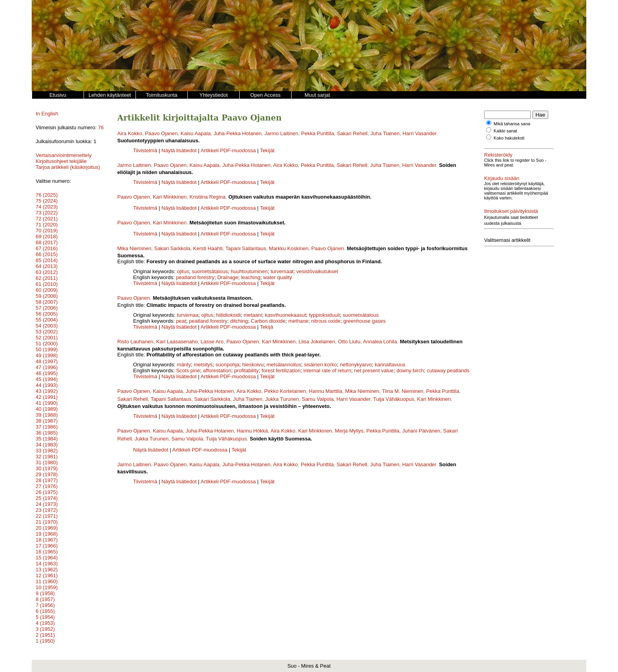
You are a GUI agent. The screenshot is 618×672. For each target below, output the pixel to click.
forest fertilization (281, 370)
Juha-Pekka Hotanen (237, 133)
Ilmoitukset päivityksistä (511, 206)
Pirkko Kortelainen (285, 391)
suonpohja (227, 365)
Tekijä (266, 327)
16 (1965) (47, 552)
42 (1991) (47, 397)
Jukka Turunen (282, 399)
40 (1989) (47, 409)
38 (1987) (47, 421)
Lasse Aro (212, 342)
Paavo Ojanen (161, 133)
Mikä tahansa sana (512, 124)
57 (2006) (47, 308)
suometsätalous (210, 271)
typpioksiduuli (324, 315)
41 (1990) (47, 403)
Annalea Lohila (380, 342)
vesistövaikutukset (317, 271)
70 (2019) (47, 231)
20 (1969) (47, 528)
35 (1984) (47, 439)
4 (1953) (45, 623)
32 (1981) (47, 457)
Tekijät (267, 150)
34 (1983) (47, 445)
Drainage (228, 277)
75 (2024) (47, 201)
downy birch (410, 370)
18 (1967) (47, 540)
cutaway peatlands (448, 370)
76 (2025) (47, 195)
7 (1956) (45, 605)
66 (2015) (47, 254)
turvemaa (188, 315)
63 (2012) (47, 272)
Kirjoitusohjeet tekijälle (61, 161)
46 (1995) (47, 373)
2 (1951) (45, 635)
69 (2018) (47, 236)
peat (181, 321)
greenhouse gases (365, 321)
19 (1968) (47, 534)
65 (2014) (47, 260)
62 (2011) (47, 278)
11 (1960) (47, 581)
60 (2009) (47, 290)
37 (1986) (47, 427)
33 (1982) (47, 451)
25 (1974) (47, 498)
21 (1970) (47, 522)
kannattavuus (390, 365)
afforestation (217, 370)
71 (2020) (47, 225)
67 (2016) (47, 248)
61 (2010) (47, 284)
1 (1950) (45, 641)
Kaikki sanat (505, 131)
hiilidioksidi (229, 315)
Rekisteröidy (498, 155)
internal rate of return (327, 370)
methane (299, 321)
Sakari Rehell (352, 133)
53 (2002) (47, 332)
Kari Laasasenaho (177, 342)
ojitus (183, 271)
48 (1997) (47, 361)
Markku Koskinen (289, 248)
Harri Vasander (420, 133)
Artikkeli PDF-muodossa (228, 150)
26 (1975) (47, 492)
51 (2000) (47, 344)
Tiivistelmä (145, 150)
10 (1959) (47, 587)
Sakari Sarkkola (172, 248)
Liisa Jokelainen (317, 342)
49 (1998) (47, 355)
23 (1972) (47, 510)
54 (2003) (47, 326)
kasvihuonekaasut (285, 315)
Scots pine (188, 370)
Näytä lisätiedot (180, 150)
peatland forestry (195, 277)
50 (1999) (47, 349)
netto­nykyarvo (356, 365)
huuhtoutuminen (249, 271)
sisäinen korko (320, 365)
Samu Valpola (318, 399)
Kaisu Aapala (196, 133)
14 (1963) (47, 564)
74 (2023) (47, 207)
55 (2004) (47, 320)
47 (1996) (47, 367)
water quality (278, 277)
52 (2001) (47, 338)
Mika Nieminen (134, 248)
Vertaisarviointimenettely (64, 155)
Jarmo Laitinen (281, 133)
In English (47, 114)
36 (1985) (47, 433)
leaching (250, 277)
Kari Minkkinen (170, 197)
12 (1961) (47, 575)
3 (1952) (45, 629)
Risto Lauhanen (135, 342)
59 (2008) (47, 296)
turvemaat (282, 271)
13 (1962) (47, 570)
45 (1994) (47, 379)
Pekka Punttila (318, 133)
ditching (239, 321)
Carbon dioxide (268, 321)
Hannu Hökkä (252, 431)
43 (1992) (47, 391)
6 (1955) (45, 611)
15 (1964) (47, 558)
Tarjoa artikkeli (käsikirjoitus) (68, 167)
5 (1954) (45, 617)
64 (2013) (47, 266)
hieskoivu (253, 365)
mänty (184, 365)
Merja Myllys (349, 431)
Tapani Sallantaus (246, 248)
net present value (374, 370)
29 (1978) (47, 474)
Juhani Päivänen (421, 431)
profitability (246, 370)
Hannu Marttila (326, 391)
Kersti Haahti (208, 248)
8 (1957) (45, 599)
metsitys (203, 365)
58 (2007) (47, 302)
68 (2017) (47, 242)
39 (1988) (47, 415)
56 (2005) (47, 314)
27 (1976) (47, 486)
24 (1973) (47, 504)
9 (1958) (45, 593)
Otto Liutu (349, 342)
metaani (253, 315)
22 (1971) (47, 516)
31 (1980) (47, 462)
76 (101, 127)
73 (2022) (47, 213)
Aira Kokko (130, 133)
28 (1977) (47, 480)
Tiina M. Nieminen (402, 391)
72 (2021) (47, 219)
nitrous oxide (326, 321)
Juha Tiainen (385, 133)
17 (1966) (47, 546)
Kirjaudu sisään (502, 178)
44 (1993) (47, 385)
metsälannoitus (284, 365)
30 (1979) (47, 468)
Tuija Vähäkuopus (394, 399)
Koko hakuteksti (509, 138)
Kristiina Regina (207, 197)
